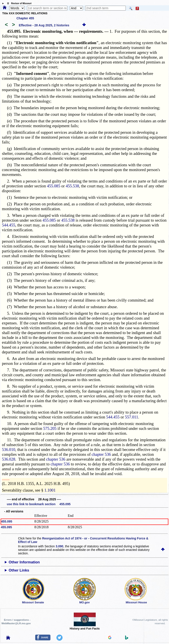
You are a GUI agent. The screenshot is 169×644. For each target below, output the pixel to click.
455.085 (54, 186)
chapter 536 (101, 454)
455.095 (7, 521)
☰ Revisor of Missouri (18, 3)
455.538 (72, 186)
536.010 (9, 450)
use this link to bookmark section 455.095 (39, 504)
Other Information (24, 562)
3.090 (59, 546)
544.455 (9, 225)
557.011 (131, 417)
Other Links (19, 570)
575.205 (50, 428)
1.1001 (50, 490)
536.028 (9, 459)
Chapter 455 (25, 18)
